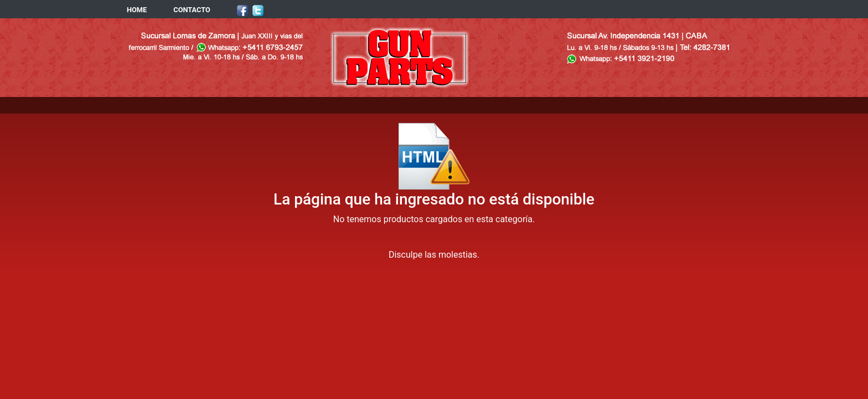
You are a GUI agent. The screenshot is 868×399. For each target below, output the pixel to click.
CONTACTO (192, 10)
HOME (137, 10)
